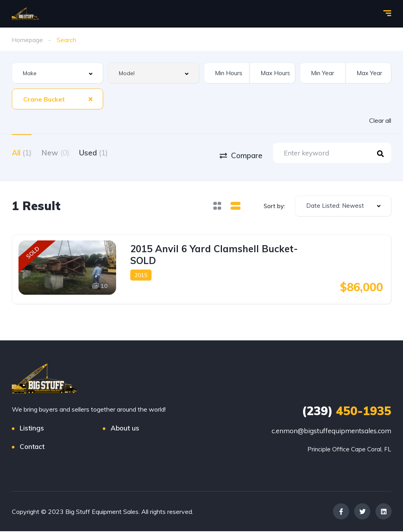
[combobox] (57, 73)
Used (113, 152)
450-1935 (347, 412)
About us (125, 429)
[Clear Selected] (91, 99)
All (22, 152)
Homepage (27, 40)
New (65, 152)
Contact (32, 447)
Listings (32, 429)
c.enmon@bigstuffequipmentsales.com (331, 431)
